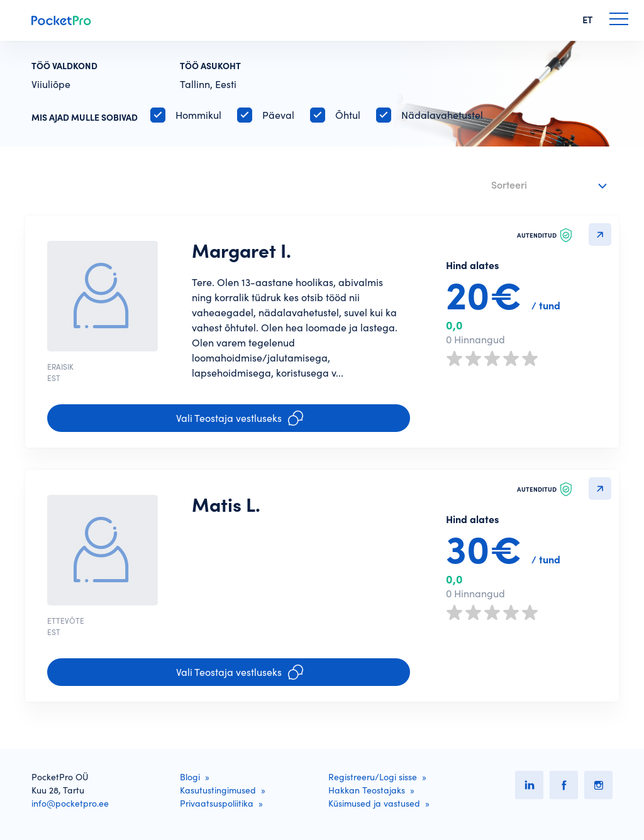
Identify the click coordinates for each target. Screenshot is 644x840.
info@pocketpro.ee (70, 804)
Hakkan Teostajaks (367, 790)
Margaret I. (241, 251)
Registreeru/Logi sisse (373, 777)
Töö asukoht (210, 66)
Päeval (278, 115)
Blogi (190, 777)
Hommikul (198, 115)
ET (587, 20)
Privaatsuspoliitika (217, 804)
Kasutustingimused (218, 790)
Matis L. (226, 505)
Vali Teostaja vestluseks (240, 418)
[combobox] (551, 186)
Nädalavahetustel (442, 115)
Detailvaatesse (600, 235)
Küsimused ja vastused (374, 804)
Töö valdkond (64, 66)
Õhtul (348, 115)
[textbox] (541, 183)
